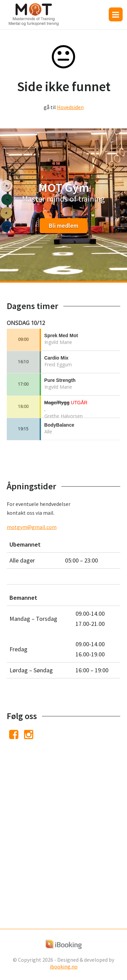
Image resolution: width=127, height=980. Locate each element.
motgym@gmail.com (32, 527)
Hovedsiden (70, 107)
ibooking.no (64, 966)
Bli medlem (63, 226)
